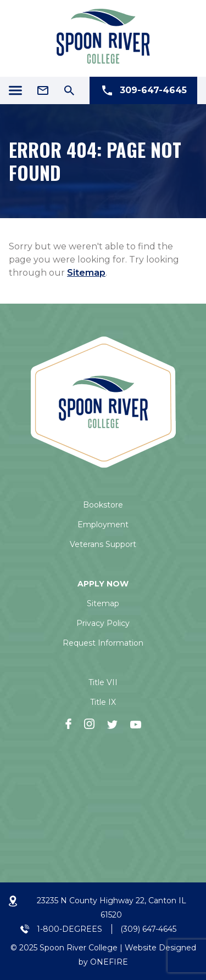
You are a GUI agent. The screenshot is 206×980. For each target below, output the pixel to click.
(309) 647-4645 (148, 929)
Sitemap (86, 273)
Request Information (103, 643)
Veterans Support (103, 544)
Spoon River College (79, 948)
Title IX (103, 702)
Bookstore (103, 505)
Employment (103, 525)
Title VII (103, 682)
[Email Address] (43, 90)
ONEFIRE (109, 962)
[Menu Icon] (15, 90)
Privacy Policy (103, 623)
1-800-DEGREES (69, 929)
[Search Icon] (69, 90)
